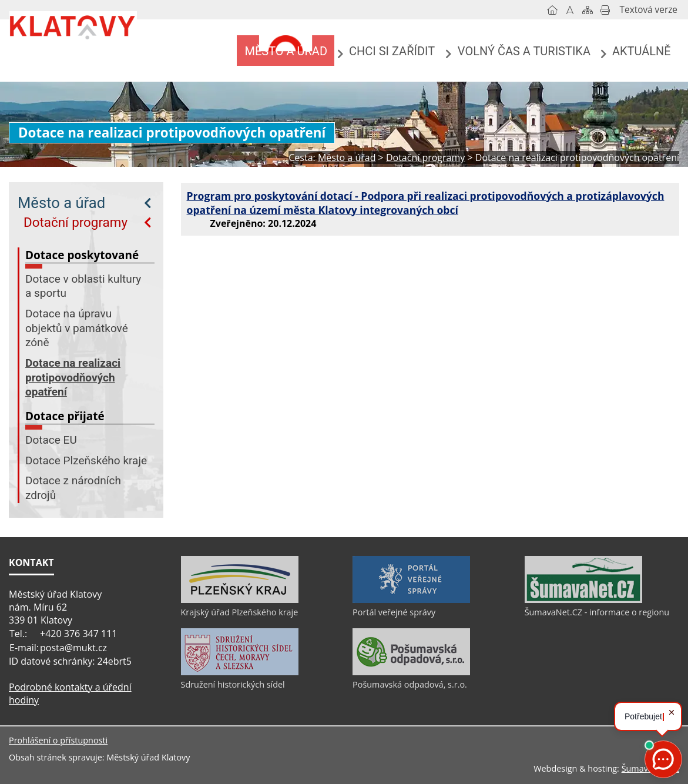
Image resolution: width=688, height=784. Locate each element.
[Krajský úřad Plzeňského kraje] (240, 600)
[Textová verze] (649, 10)
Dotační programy (75, 222)
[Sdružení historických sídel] (240, 672)
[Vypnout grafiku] (570, 10)
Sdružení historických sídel (233, 684)
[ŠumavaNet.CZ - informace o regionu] (583, 600)
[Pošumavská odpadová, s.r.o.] (411, 672)
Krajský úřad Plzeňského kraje (240, 612)
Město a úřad (61, 203)
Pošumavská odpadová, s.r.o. (410, 684)
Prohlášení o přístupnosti (58, 740)
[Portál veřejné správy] (411, 600)
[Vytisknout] (605, 10)
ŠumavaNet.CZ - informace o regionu (597, 612)
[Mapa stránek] (588, 10)
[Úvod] (552, 10)
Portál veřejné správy (394, 612)
